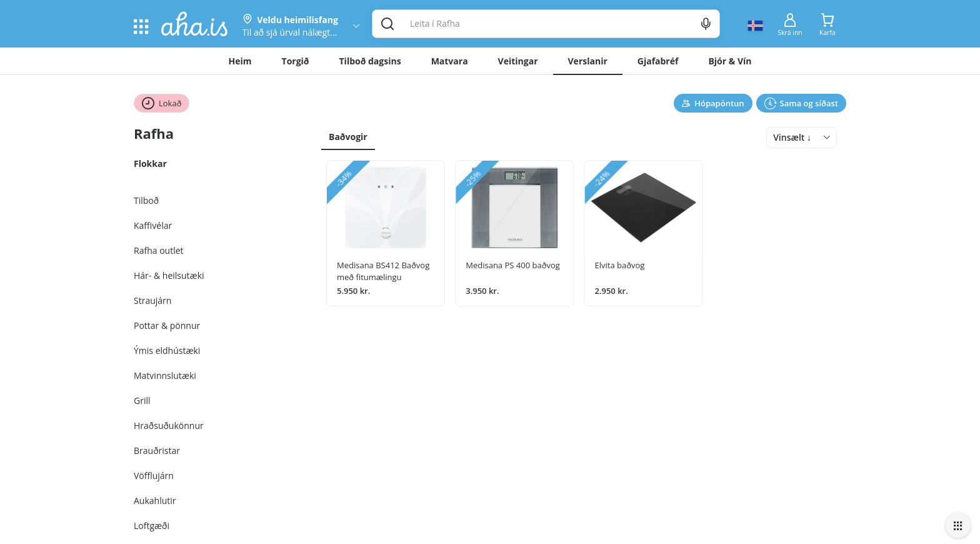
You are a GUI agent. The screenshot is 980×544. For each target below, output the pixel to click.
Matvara (450, 61)
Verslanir (588, 61)
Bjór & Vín (730, 61)
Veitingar (518, 61)
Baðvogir (348, 137)
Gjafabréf (658, 61)
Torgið (296, 61)
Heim (240, 61)
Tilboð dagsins (370, 61)
